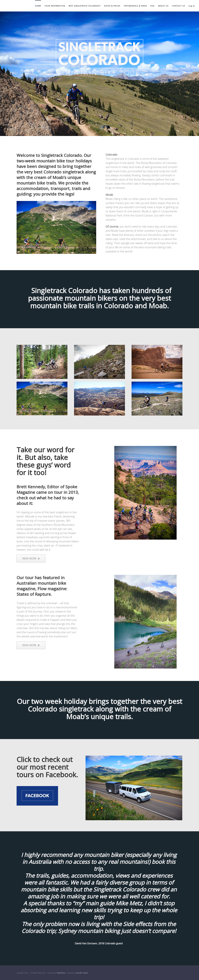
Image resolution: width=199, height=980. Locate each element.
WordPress (61, 973)
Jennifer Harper (82, 973)
